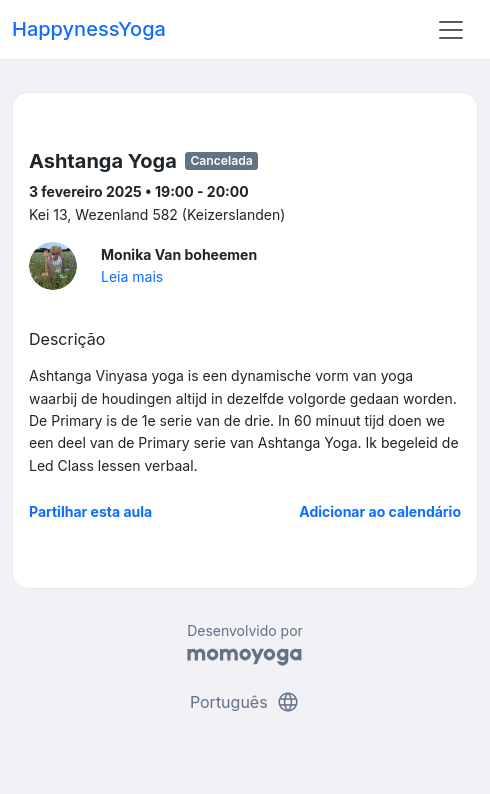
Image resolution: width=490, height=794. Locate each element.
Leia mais (132, 276)
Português (245, 702)
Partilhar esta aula (90, 511)
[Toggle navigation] (451, 30)
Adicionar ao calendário (380, 511)
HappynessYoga (89, 29)
